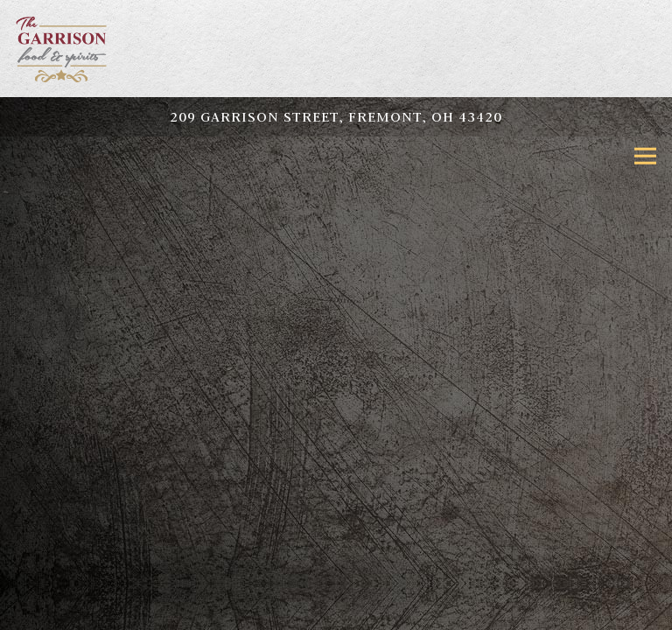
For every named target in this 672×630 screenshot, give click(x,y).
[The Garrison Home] (64, 49)
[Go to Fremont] (336, 117)
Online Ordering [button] (336, 610)
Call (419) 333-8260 (336, 571)
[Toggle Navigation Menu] (645, 156)
